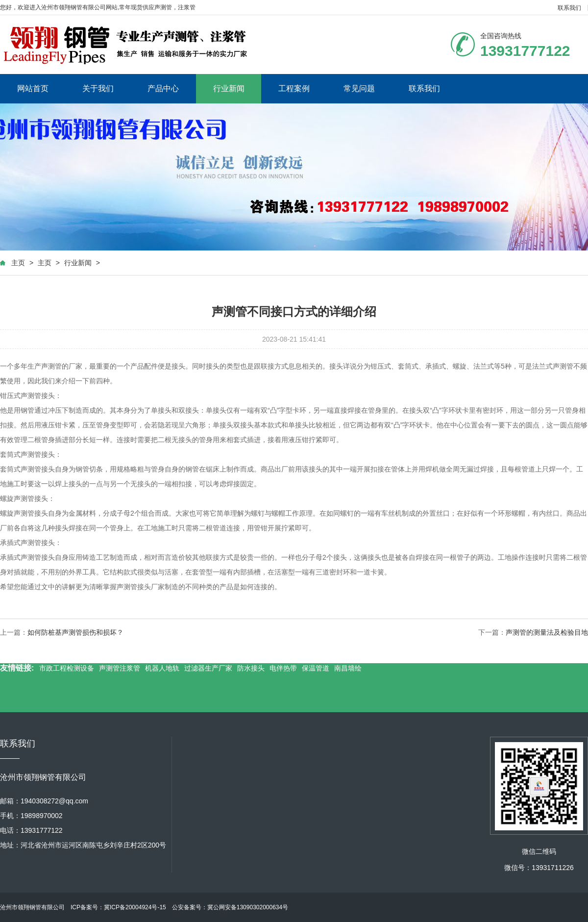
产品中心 (163, 88)
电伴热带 (283, 668)
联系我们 (569, 8)
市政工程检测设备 (67, 668)
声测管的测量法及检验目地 (547, 632)
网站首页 (33, 88)
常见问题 (359, 88)
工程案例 (294, 88)
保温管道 (316, 668)
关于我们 (98, 88)
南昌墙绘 (348, 668)
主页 (18, 263)
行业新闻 (229, 88)
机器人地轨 (162, 668)
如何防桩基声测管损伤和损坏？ (75, 632)
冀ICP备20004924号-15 (135, 907)
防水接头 (251, 668)
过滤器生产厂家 (208, 668)
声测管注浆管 (120, 668)
